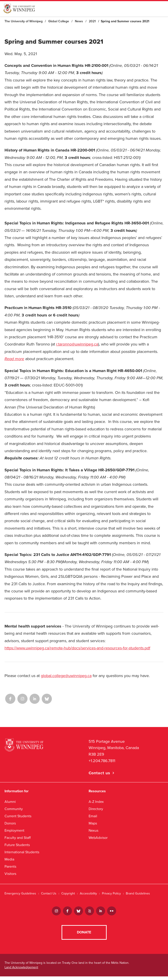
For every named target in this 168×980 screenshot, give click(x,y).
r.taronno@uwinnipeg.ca (77, 344)
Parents (10, 866)
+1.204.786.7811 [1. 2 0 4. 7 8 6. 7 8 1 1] (102, 761)
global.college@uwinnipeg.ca (66, 676)
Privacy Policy (111, 893)
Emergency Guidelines (20, 893)
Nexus (93, 830)
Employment (14, 830)
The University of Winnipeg (24, 21)
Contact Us (49, 893)
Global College (59, 21)
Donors (10, 823)
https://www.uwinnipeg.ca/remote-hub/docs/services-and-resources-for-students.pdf (77, 648)
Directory (96, 809)
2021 (92, 21)
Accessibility (88, 893)
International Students (22, 852)
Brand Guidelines (138, 893)
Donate (84, 936)
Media (9, 859)
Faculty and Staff (18, 838)
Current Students (18, 816)
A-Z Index (96, 802)
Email (93, 816)
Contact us (99, 773)
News (79, 21)
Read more (14, 359)
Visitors (10, 874)
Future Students (17, 845)
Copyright (68, 893)
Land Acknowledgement (21, 971)
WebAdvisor (98, 838)
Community (14, 809)
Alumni (10, 802)
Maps (93, 823)
